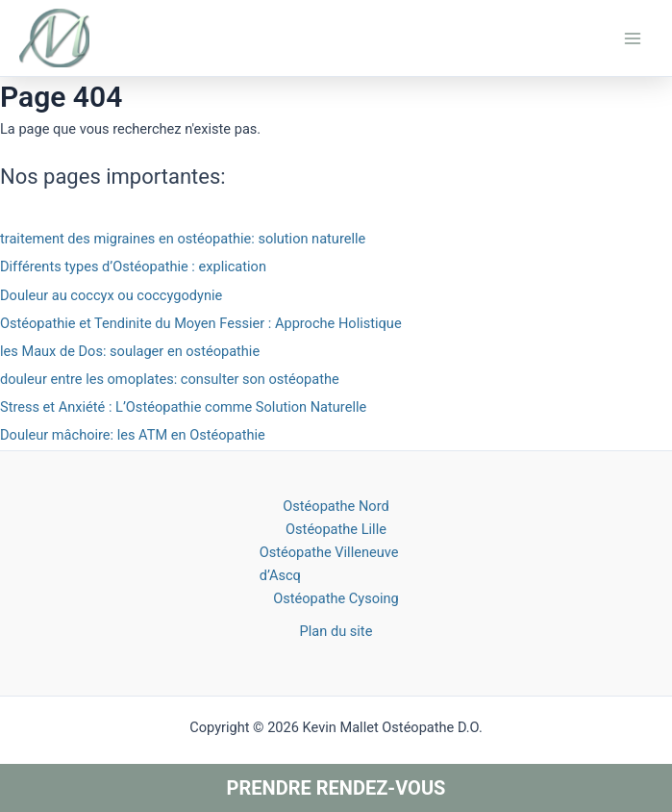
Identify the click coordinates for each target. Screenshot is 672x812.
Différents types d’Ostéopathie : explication (133, 266)
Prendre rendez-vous (336, 788)
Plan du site (336, 631)
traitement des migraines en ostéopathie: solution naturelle (183, 239)
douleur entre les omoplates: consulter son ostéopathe (170, 379)
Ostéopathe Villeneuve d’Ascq (329, 564)
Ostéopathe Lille (336, 529)
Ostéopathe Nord (336, 506)
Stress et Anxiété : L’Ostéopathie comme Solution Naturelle (183, 407)
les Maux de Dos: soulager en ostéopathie (130, 351)
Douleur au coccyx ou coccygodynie (111, 295)
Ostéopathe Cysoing (336, 598)
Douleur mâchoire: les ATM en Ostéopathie (133, 435)
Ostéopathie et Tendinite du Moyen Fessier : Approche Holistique (201, 323)
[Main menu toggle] (633, 38)
